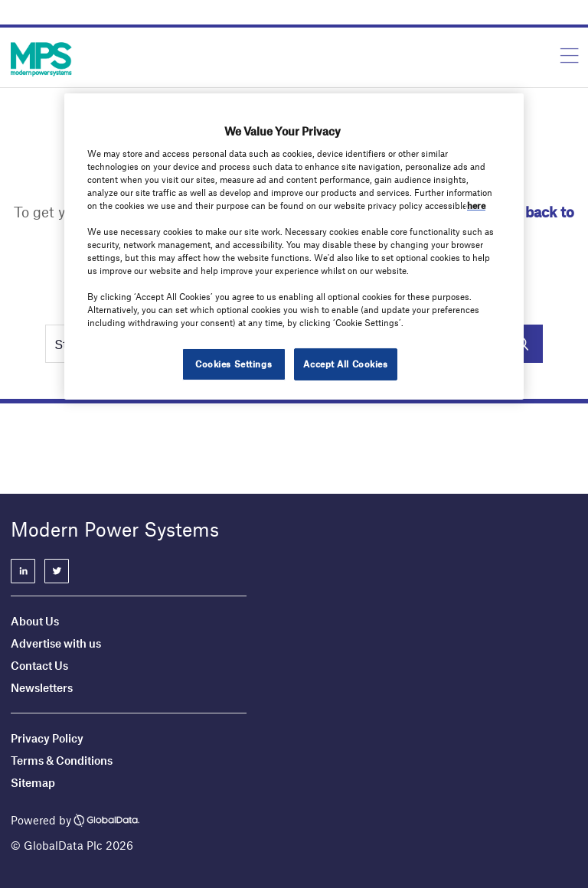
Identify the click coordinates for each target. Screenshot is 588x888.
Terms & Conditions (62, 760)
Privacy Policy (47, 738)
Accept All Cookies (345, 364)
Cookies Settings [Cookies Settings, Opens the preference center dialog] (234, 364)
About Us (35, 621)
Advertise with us (56, 643)
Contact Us (39, 665)
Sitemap (33, 782)
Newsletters (42, 687)
